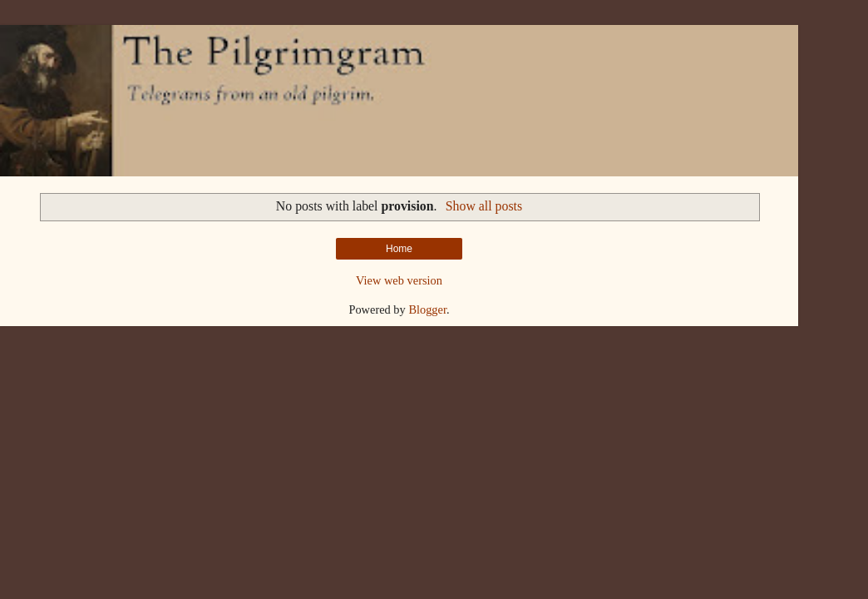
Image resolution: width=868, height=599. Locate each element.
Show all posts (484, 206)
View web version (399, 280)
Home (399, 249)
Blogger (427, 309)
